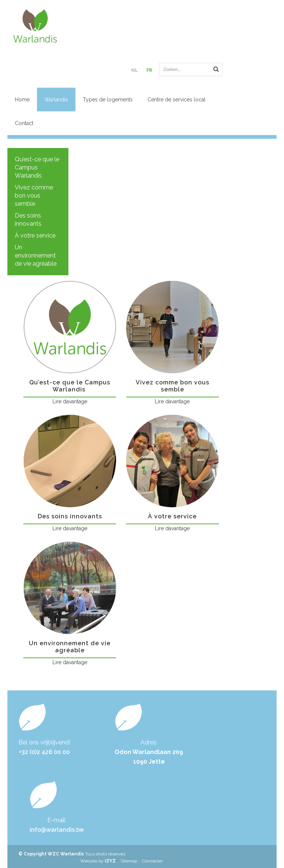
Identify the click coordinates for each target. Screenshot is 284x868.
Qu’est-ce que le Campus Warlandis (37, 167)
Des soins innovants (28, 220)
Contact (24, 123)
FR (149, 70)
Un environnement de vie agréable (36, 255)
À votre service (35, 235)
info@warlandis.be (57, 830)
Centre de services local (177, 100)
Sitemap (129, 861)
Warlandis (56, 100)
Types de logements (108, 100)
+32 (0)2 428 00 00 (44, 752)
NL (135, 70)
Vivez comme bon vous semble (34, 196)
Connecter (152, 861)
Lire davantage (70, 401)
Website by (98, 861)
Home (22, 100)
